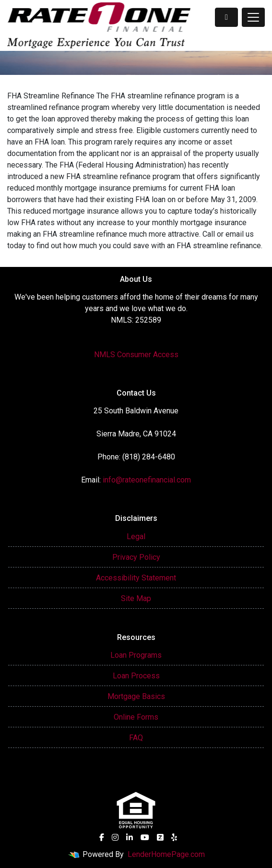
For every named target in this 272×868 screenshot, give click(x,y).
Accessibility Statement (136, 578)
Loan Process (136, 676)
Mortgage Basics (136, 696)
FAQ (136, 738)
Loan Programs (136, 655)
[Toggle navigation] (253, 17)
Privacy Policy (136, 557)
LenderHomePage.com (166, 854)
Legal (136, 536)
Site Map (136, 598)
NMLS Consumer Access (136, 355)
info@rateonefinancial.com (147, 480)
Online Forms (136, 717)
